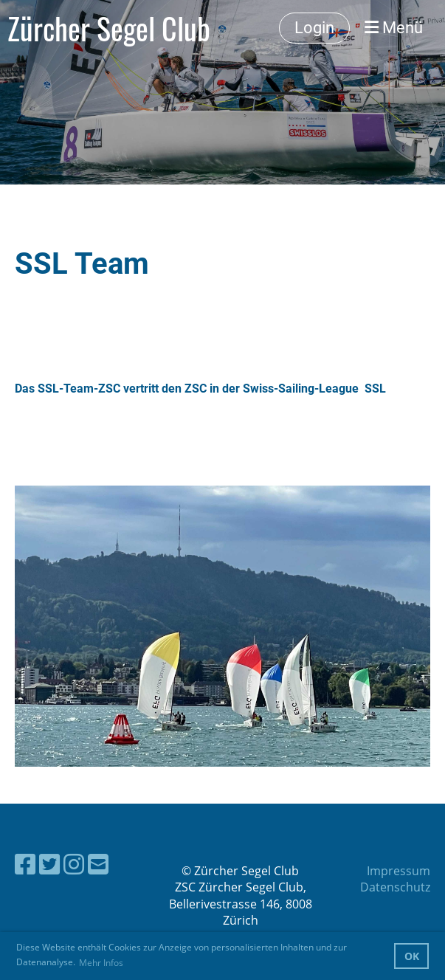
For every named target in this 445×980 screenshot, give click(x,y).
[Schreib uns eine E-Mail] (98, 864)
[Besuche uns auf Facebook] (25, 864)
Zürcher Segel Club (109, 28)
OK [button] (412, 956)
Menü (394, 28)
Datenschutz (395, 887)
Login (314, 28)
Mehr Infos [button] (101, 963)
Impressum (399, 871)
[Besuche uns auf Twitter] (49, 864)
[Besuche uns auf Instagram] (74, 864)
